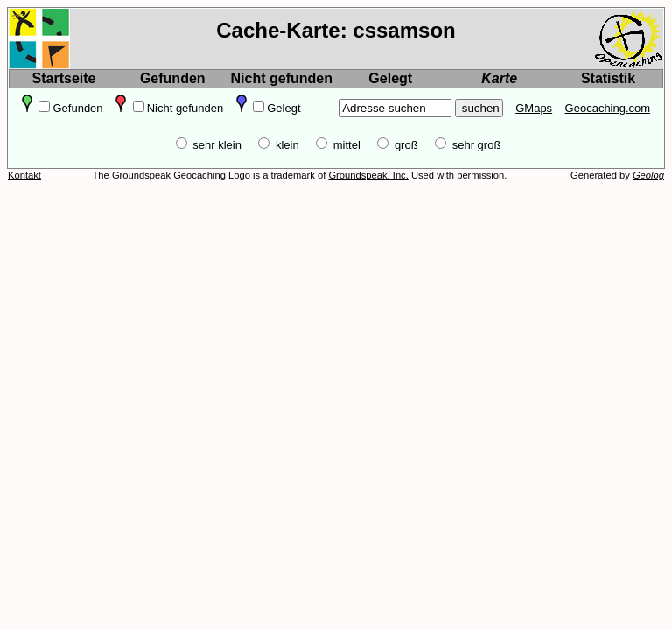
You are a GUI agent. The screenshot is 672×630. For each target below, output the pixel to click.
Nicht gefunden (282, 78)
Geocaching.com (608, 108)
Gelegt (390, 78)
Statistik (608, 78)
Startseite (64, 78)
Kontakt (24, 175)
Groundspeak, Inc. (368, 175)
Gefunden (173, 78)
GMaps (534, 108)
